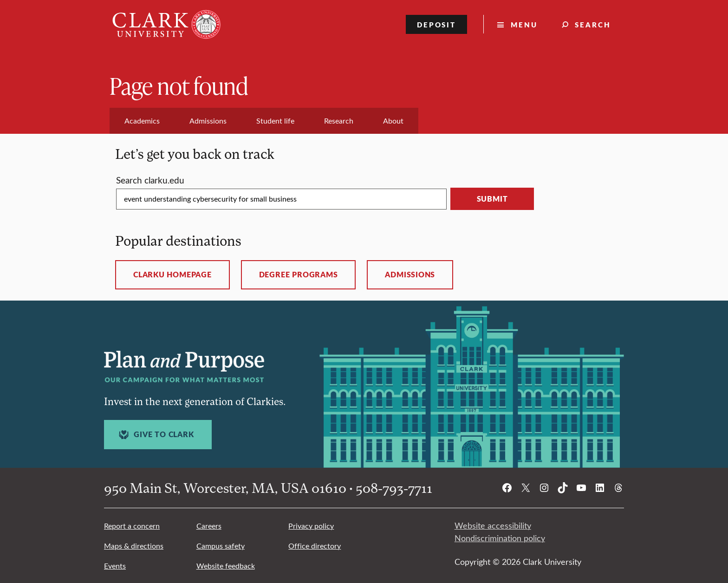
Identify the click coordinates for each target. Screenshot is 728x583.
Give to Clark (155, 435)
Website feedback (226, 566)
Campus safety (221, 546)
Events (115, 566)
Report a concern (132, 526)
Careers (209, 526)
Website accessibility (493, 525)
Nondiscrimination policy (500, 538)
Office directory (315, 546)
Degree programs (299, 275)
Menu (524, 24)
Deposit (437, 24)
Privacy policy (311, 526)
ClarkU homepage (172, 275)
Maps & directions (134, 546)
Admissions (410, 275)
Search (593, 24)
